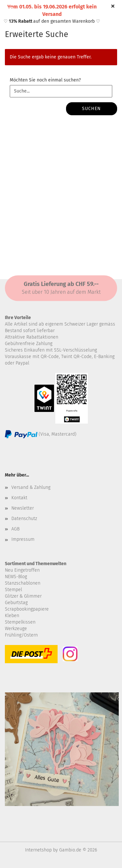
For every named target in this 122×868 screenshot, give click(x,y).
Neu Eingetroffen (22, 570)
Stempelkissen (20, 622)
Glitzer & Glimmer (23, 596)
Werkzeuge (16, 629)
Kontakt (19, 498)
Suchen (91, 109)
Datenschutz (24, 519)
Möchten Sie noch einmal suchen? (45, 80)
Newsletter (23, 508)
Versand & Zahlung (31, 487)
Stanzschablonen (23, 583)
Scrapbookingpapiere (27, 609)
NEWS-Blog (16, 577)
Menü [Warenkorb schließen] (10, 10)
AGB (15, 529)
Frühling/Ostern (21, 635)
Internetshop (38, 850)
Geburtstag (16, 603)
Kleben (12, 616)
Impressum (23, 539)
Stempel (14, 590)
